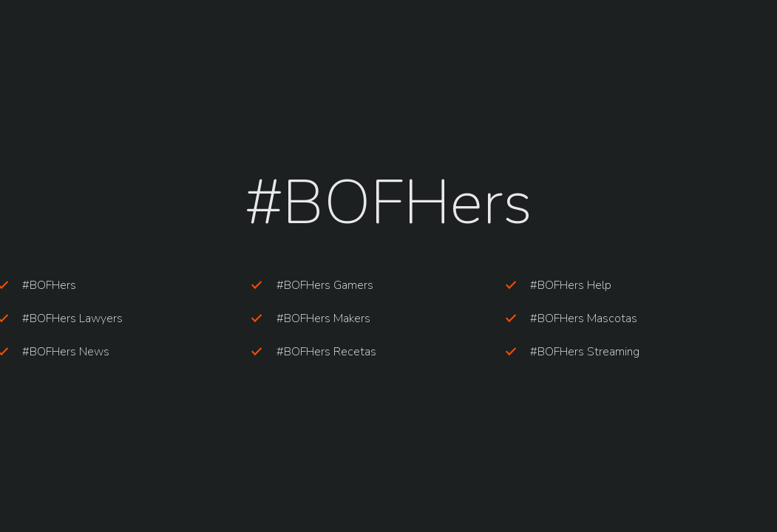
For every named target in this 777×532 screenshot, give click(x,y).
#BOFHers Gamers (325, 285)
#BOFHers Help (571, 285)
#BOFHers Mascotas (584, 318)
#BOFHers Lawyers (72, 318)
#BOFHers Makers (323, 318)
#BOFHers (49, 285)
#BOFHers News (66, 352)
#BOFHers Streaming (585, 352)
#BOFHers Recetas (326, 352)
